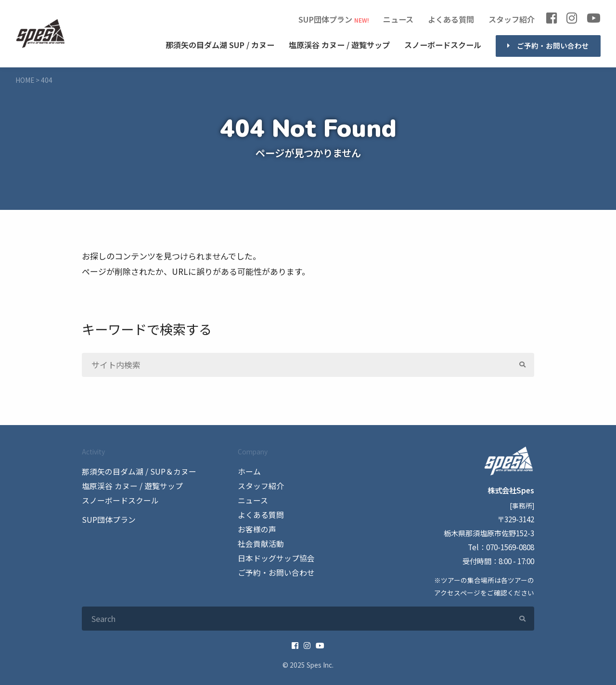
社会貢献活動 (259, 542)
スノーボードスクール (443, 45)
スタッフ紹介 (512, 19)
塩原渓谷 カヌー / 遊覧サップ (129, 485)
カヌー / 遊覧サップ (339, 45)
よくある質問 (451, 19)
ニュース (398, 19)
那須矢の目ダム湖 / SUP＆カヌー (136, 471)
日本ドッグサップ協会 (274, 556)
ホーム (249, 471)
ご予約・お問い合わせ (553, 45)
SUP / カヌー (220, 45)
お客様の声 (256, 528)
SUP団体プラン (325, 19)
